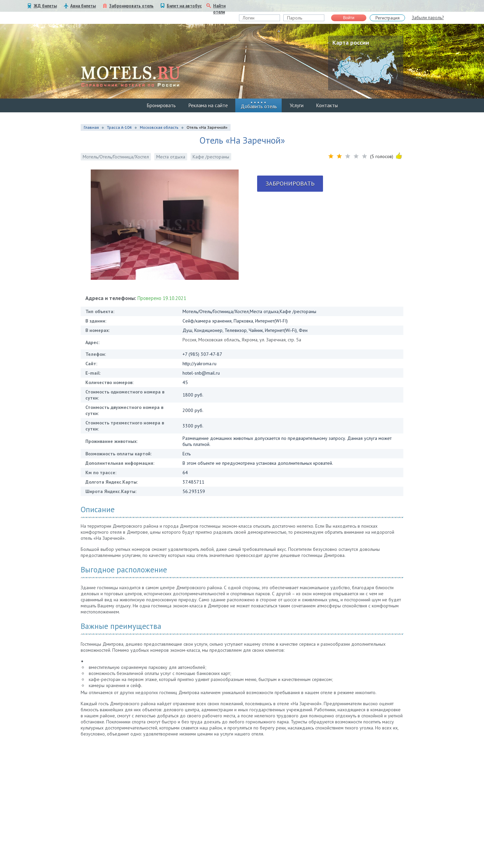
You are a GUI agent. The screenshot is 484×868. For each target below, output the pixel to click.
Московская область (159, 127)
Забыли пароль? (428, 18)
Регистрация (388, 18)
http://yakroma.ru (199, 364)
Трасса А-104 (119, 127)
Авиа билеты (83, 6)
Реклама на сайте (208, 105)
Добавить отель (259, 106)
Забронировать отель (131, 6)
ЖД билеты (45, 6)
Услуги (297, 105)
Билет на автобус (184, 6)
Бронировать (161, 105)
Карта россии (351, 43)
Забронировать (290, 183)
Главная (91, 127)
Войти (349, 18)
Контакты (327, 105)
